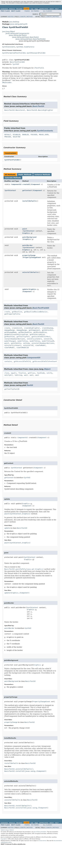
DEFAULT (8, 135)
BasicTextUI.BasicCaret (15, 110)
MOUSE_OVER (44, 135)
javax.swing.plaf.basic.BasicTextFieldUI (31, 39)
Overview (4, 9)
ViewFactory (29, 47)
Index (52, 9)
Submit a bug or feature (7, 830)
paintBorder (28, 245)
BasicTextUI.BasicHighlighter (40, 110)
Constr (23, 17)
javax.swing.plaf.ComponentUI (17, 33)
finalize (22, 373)
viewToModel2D (23, 347)
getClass (32, 373)
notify (49, 373)
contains (8, 361)
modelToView (23, 341)
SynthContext (10, 190)
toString (18, 375)
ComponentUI (16, 184)
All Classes (48, 11)
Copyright (3, 839)
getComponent (34, 330)
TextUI (30, 385)
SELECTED (17, 137)
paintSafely (16, 343)
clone (7, 373)
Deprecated (44, 9)
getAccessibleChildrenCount (45, 361)
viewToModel (40, 345)
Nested (11, 17)
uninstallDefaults (30, 272)
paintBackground (29, 237)
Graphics (26, 233)
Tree (36, 9)
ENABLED (25, 135)
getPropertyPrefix (12, 314)
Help (57, 9)
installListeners (34, 339)
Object (47, 369)
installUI (48, 339)
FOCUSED (34, 135)
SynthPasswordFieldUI (36, 53)
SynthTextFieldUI (12, 160)
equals (14, 373)
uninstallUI (28, 345)
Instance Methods (42, 175)
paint (25, 229)
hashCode (41, 373)
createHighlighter (32, 328)
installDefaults (29, 201)
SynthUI (20, 47)
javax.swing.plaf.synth (19, 24)
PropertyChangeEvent (32, 257)
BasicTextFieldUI (17, 62)
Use (32, 9)
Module (12, 9)
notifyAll (9, 375)
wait (26, 375)
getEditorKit (47, 330)
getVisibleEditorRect (41, 337)
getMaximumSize (25, 332)
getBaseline (17, 312)
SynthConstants (9, 47)
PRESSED (8, 137)
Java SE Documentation (40, 832)
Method (30, 17)
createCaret (17, 328)
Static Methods (25, 175)
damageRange (10, 330)
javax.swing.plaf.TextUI (18, 35)
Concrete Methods (13, 178)
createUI (26, 184)
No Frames (35, 11)
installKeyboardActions (15, 339)
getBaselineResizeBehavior (36, 312)
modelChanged (10, 341)
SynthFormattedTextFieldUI (14, 53)
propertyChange (29, 255)
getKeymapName (10, 332)
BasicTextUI (38, 106)
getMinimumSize (40, 332)
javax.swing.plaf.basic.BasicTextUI (25, 37)
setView (26, 343)
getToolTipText (23, 337)
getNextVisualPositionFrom (16, 335)
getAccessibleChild (22, 361)
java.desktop (14, 22)
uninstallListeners (13, 345)
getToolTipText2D (12, 389)
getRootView (10, 337)
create (7, 312)
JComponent (36, 184)
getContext (27, 190)
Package (19, 9)
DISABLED (17, 135)
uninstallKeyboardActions (43, 343)
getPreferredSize (37, 335)
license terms (42, 841)
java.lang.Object (9, 31)
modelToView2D (48, 341)
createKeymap (47, 328)
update (25, 289)
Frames (27, 11)
